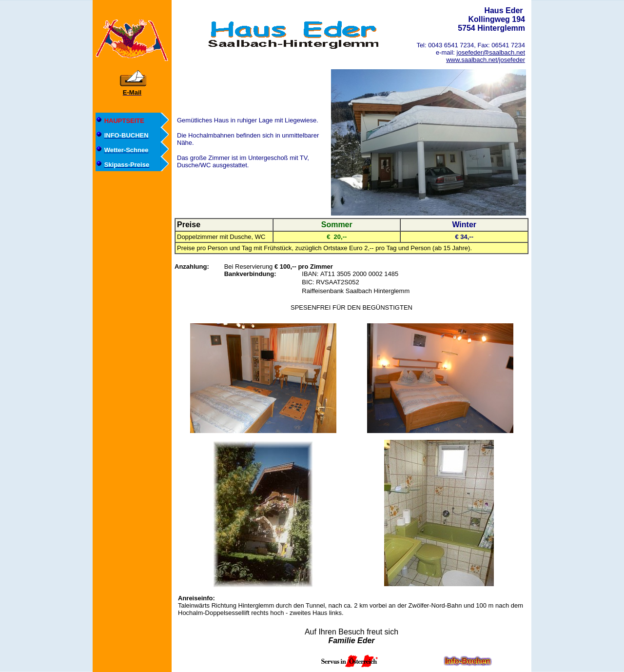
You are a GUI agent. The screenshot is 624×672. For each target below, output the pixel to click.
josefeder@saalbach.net (491, 52)
